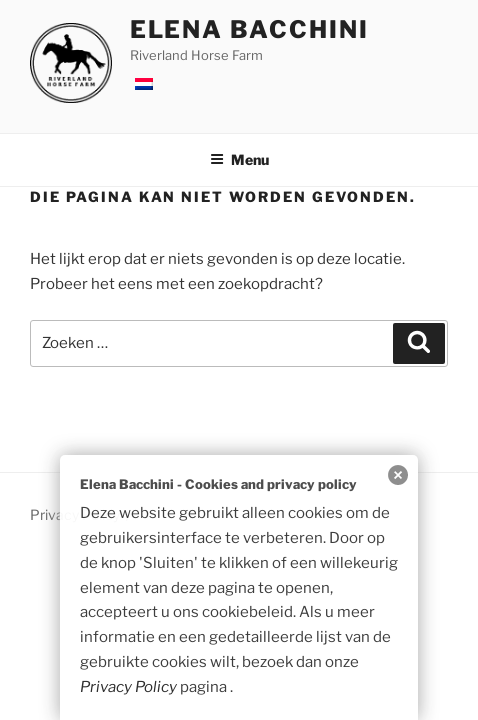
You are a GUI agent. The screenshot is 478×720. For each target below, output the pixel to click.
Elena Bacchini (249, 29)
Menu (239, 159)
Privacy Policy (128, 687)
